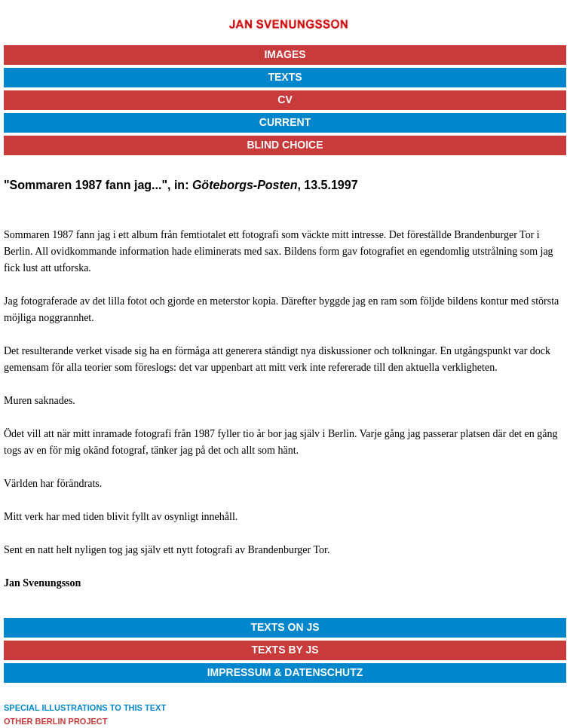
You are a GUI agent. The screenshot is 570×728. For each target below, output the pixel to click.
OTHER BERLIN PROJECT (56, 721)
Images (285, 54)
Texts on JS (285, 627)
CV (285, 99)
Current (285, 122)
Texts (285, 77)
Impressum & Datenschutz (285, 672)
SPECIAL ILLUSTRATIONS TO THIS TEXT (85, 708)
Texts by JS (285, 650)
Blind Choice (285, 145)
